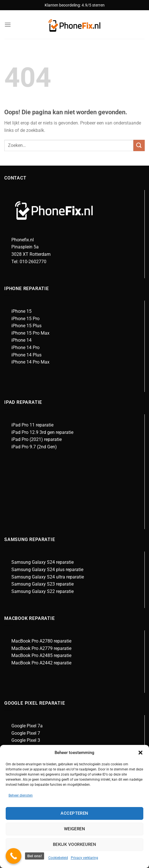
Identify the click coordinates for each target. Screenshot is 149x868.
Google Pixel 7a (27, 726)
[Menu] (8, 25)
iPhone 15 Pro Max (30, 333)
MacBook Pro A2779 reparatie (41, 648)
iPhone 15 (21, 311)
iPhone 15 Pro (25, 319)
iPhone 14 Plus (26, 355)
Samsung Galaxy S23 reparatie (43, 584)
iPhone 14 (21, 340)
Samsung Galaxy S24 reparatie (43, 562)
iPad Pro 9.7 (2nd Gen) (34, 447)
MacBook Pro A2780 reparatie (41, 641)
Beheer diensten (21, 795)
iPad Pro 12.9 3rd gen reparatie (42, 432)
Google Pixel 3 (26, 740)
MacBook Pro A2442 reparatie (41, 663)
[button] (140, 753)
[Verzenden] (139, 145)
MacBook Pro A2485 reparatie (41, 655)
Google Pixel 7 (26, 733)
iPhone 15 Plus (26, 326)
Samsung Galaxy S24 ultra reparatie (48, 577)
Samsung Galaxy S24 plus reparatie (47, 570)
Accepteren (74, 813)
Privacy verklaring (84, 858)
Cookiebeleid (58, 858)
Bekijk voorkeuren (75, 844)
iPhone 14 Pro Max (30, 362)
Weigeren (75, 829)
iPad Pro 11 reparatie (32, 425)
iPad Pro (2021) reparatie (37, 439)
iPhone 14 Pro (25, 348)
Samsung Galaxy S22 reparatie (43, 591)
